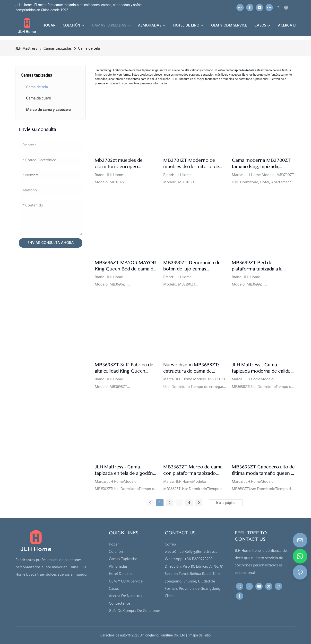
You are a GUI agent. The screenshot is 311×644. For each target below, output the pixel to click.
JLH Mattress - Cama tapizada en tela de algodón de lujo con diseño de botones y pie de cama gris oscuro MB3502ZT (124, 470)
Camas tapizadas (58, 49)
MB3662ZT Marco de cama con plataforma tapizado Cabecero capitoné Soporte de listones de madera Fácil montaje (193, 470)
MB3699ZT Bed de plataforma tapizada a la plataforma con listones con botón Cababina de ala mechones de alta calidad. (262, 266)
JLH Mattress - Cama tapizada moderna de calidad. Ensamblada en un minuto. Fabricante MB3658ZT (263, 368)
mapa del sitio (199, 635)
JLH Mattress (26, 49)
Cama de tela (89, 49)
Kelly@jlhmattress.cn (202, 552)
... (179, 502)
